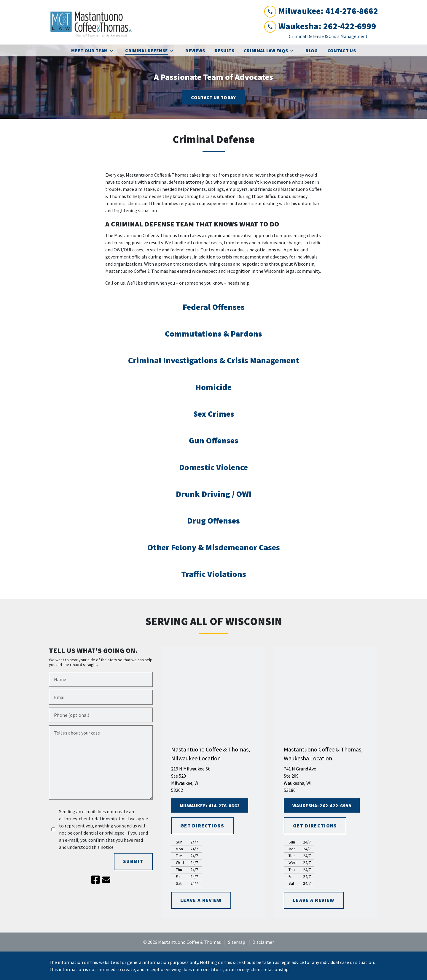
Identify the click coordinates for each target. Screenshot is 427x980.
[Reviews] (195, 50)
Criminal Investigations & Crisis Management (214, 360)
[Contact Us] (342, 50)
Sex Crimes (214, 414)
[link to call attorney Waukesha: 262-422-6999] (321, 26)
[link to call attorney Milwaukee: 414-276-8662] (321, 11)
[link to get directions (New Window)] (213, 779)
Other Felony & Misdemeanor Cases (214, 547)
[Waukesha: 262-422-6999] (322, 805)
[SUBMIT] (133, 862)
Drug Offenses (213, 521)
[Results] (224, 50)
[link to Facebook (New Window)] (95, 880)
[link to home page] (93, 22)
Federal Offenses (214, 307)
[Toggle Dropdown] (113, 51)
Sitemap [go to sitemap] (237, 942)
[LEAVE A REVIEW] (201, 900)
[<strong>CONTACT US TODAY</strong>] (213, 97)
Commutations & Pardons (213, 334)
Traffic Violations (214, 574)
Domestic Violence (213, 467)
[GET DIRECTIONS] (202, 826)
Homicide (213, 387)
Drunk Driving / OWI (214, 494)
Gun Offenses (214, 440)
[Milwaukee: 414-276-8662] (210, 805)
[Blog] (312, 50)
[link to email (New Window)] (106, 880)
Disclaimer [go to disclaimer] (263, 942)
